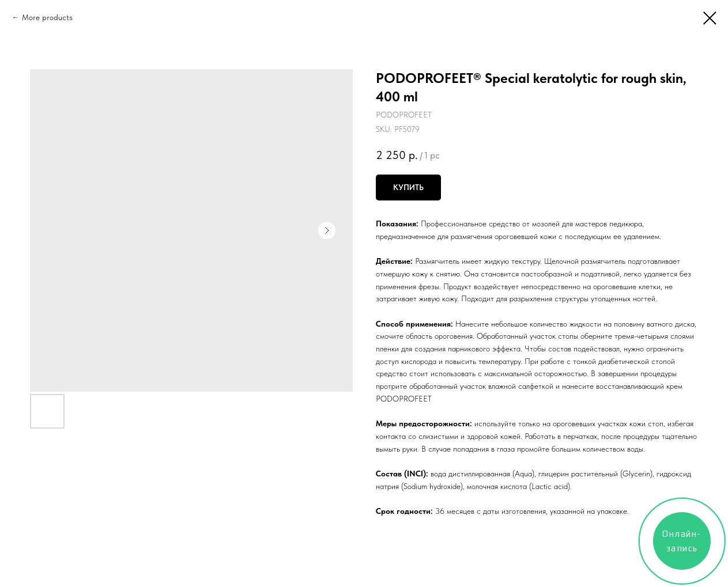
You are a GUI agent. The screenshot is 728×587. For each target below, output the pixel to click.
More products (47, 17)
